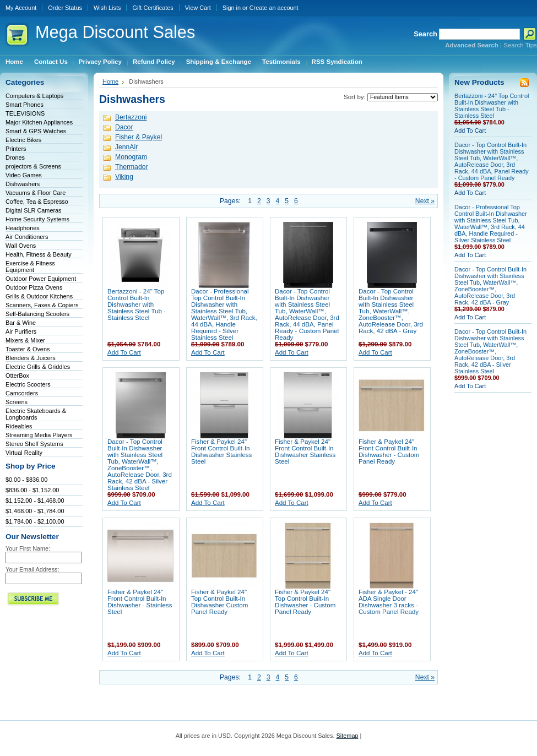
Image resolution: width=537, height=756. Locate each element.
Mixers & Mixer (25, 340)
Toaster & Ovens (28, 349)
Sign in (232, 8)
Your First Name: (28, 548)
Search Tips (520, 45)
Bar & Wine (21, 323)
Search (425, 34)
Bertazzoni (131, 117)
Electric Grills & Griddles (38, 367)
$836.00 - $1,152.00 (32, 490)
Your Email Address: (32, 569)
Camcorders (22, 393)
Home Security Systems (37, 219)
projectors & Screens (33, 166)
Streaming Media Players (39, 435)
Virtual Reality (24, 453)
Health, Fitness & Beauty (39, 254)
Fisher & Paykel (139, 137)
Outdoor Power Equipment (41, 279)
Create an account (274, 8)
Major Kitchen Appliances (39, 122)
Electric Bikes (23, 140)
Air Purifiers (21, 331)
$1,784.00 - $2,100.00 (35, 521)
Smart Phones (25, 105)
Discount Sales (115, 32)
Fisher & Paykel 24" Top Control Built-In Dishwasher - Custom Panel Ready (305, 602)
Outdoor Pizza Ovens (34, 287)
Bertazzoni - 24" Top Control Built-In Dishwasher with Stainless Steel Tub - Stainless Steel (137, 304)
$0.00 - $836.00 (26, 480)
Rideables (19, 426)
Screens (17, 402)
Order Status (65, 8)
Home (110, 81)
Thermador (131, 167)
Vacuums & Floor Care (36, 193)
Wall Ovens (21, 246)
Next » (425, 201)
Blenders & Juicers (31, 358)
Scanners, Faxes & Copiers (42, 305)
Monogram (131, 157)
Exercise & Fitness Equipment (30, 266)
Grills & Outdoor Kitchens (39, 296)
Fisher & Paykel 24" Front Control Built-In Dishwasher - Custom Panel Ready (389, 452)
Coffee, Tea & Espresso (37, 202)
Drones (15, 157)
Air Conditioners (27, 237)
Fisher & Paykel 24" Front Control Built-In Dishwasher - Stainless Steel (140, 602)
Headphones (23, 228)
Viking (124, 177)
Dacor (124, 127)
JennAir (126, 147)
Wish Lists (107, 8)
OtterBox (17, 376)
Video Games (24, 175)
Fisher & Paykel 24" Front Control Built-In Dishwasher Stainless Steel (221, 452)
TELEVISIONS (25, 113)
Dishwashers (23, 184)
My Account (21, 8)
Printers (16, 149)
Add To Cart (124, 352)
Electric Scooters (28, 384)
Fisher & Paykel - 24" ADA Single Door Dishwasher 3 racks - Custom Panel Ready (389, 602)
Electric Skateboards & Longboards (36, 414)
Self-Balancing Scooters (37, 314)
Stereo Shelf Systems (34, 444)
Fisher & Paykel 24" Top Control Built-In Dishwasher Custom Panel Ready (219, 602)
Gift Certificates (153, 8)
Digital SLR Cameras (34, 210)
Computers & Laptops (34, 96)
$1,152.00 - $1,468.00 (35, 501)
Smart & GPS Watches (36, 131)
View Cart (198, 8)
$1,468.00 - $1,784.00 (35, 511)
